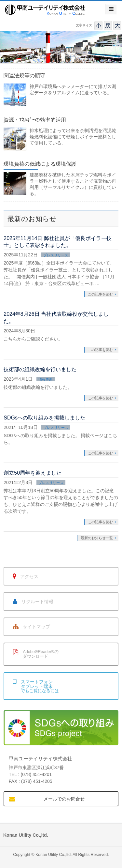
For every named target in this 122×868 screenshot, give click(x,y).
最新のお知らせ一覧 (97, 538)
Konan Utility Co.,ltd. (54, 855)
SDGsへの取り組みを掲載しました (44, 418)
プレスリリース (56, 255)
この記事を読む (100, 294)
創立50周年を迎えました (33, 473)
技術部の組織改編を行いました (40, 369)
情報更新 (46, 379)
